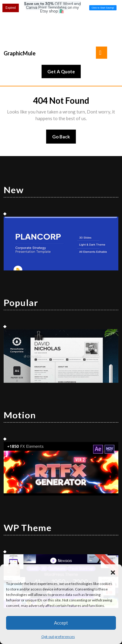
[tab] (102, 17)
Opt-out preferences (58, 637)
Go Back (64, 103)
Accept (61, 623)
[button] (113, 572)
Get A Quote (64, 37)
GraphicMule (20, 17)
